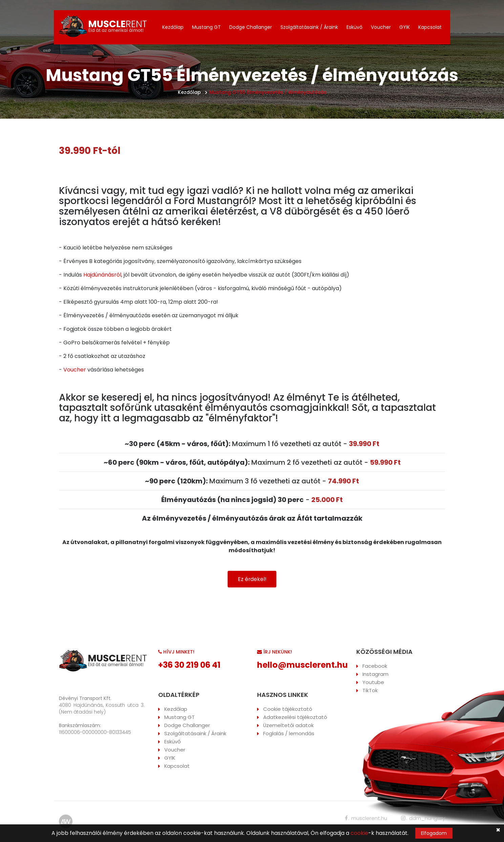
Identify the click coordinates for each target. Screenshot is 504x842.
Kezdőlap (173, 27)
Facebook (375, 666)
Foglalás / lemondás (289, 734)
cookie (359, 833)
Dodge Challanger (251, 27)
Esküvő (354, 27)
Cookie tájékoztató (288, 709)
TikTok (370, 691)
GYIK (405, 27)
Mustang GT (206, 27)
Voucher (381, 27)
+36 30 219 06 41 (189, 665)
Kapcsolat (430, 27)
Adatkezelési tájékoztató (295, 717)
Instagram (375, 674)
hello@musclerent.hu (302, 665)
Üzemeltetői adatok (289, 726)
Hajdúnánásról (102, 275)
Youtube (373, 683)
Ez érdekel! (252, 579)
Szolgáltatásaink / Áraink (309, 27)
